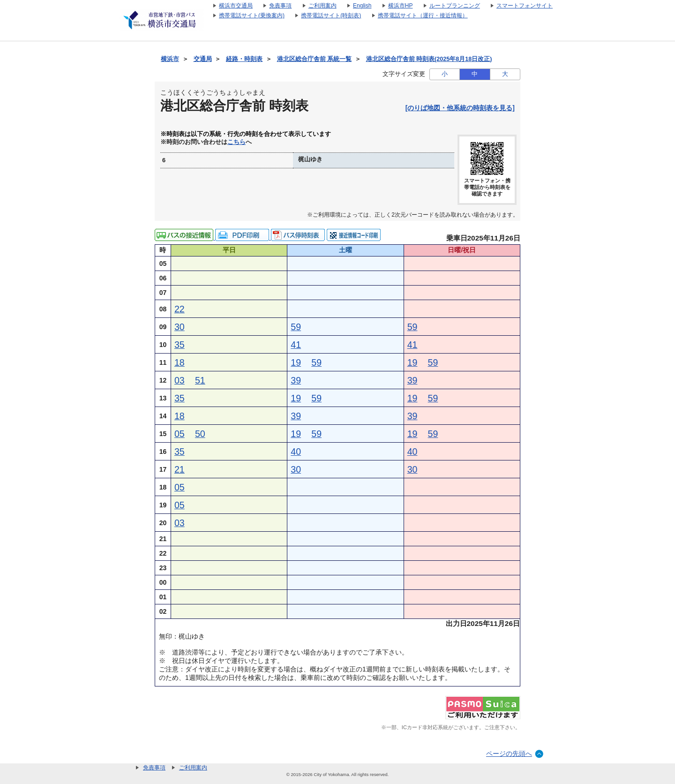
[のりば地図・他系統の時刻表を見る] (460, 108)
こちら (236, 142)
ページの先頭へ (509, 754)
